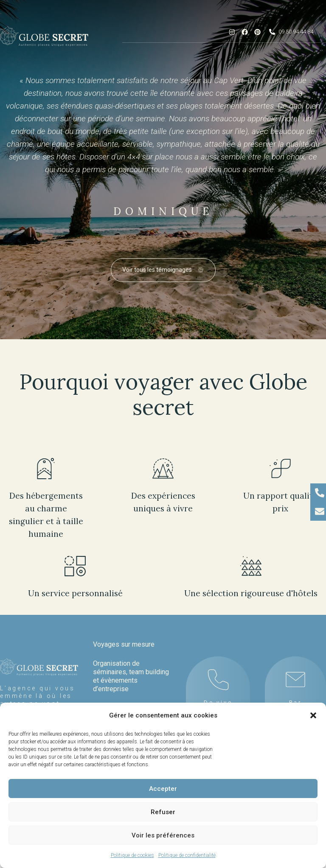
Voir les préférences (163, 835)
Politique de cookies (132, 855)
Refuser (163, 812)
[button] (313, 715)
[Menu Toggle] (224, 47)
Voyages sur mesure (124, 644)
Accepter (163, 789)
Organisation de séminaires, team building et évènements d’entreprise (131, 676)
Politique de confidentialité (187, 855)
